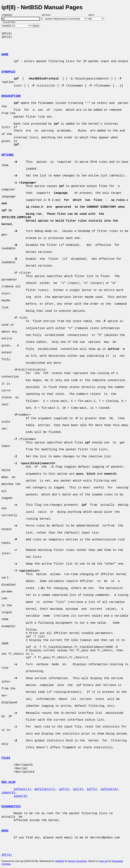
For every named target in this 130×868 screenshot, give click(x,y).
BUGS (5, 831)
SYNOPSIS (8, 72)
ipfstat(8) (109, 789)
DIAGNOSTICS (11, 807)
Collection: (9, 22)
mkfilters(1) (45, 789)
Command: (8, 15)
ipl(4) (78, 789)
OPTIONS (8, 155)
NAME (5, 55)
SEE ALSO (8, 782)
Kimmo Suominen (77, 861)
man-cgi (103, 861)
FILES (6, 758)
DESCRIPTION (11, 96)
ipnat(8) (21, 796)
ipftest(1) (22, 789)
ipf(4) (64, 789)
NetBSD (60, 861)
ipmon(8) (8, 793)
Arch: (93, 15)
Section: (47, 15)
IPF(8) (7, 855)
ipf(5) (92, 789)
